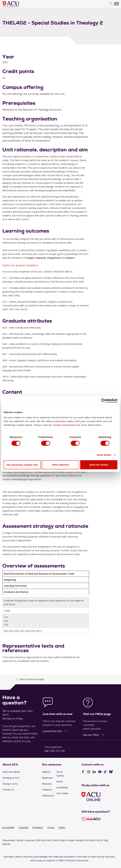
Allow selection (60, 465)
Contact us (8, 789)
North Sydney (60, 774)
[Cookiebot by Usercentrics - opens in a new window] (104, 401)
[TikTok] (105, 772)
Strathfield (62, 787)
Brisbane (47, 784)
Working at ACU (11, 778)
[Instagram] (89, 772)
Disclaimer (38, 827)
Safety (62, 827)
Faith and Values (11, 772)
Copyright (23, 827)
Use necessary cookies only (22, 465)
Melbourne (48, 795)
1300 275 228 (57, 751)
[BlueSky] (111, 772)
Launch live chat (52, 731)
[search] (111, 4)
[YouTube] (100, 772)
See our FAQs (91, 735)
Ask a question (54, 747)
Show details (104, 455)
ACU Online (62, 793)
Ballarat (46, 772)
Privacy (51, 827)
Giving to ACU (10, 784)
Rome (60, 781)
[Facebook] (83, 772)
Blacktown (48, 778)
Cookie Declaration (65, 425)
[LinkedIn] (94, 772)
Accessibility (8, 827)
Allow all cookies (99, 465)
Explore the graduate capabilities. (20, 265)
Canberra (47, 789)
